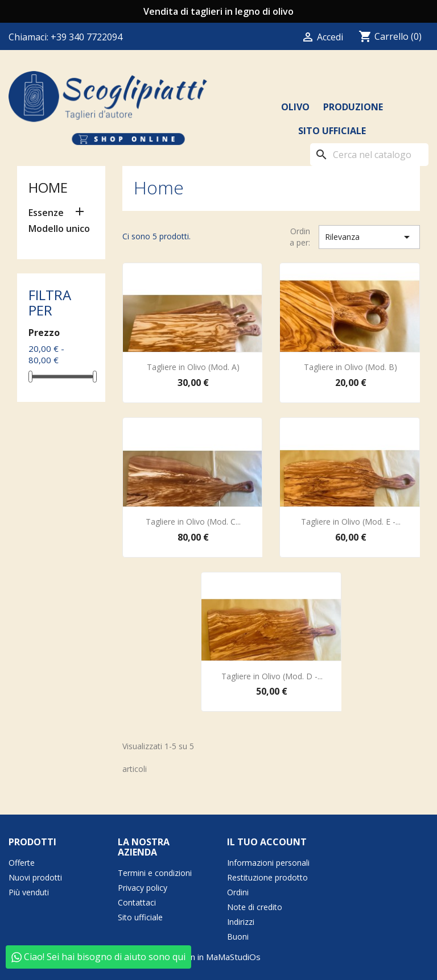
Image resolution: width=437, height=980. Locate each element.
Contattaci (137, 902)
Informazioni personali (268, 863)
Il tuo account (267, 842)
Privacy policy (143, 888)
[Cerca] (369, 155)
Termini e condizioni (155, 873)
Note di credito (255, 907)
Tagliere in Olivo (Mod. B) (351, 367)
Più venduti (29, 892)
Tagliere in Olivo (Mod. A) (193, 367)
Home (48, 187)
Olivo (295, 107)
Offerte (22, 863)
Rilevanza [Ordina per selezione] (369, 237)
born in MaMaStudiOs (219, 957)
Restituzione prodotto (267, 877)
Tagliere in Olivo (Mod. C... (193, 522)
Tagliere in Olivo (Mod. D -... (272, 676)
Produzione (353, 107)
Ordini (238, 892)
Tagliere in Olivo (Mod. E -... (351, 522)
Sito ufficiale (332, 131)
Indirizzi (241, 922)
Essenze (46, 213)
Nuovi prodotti (35, 877)
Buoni (238, 937)
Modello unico (59, 229)
